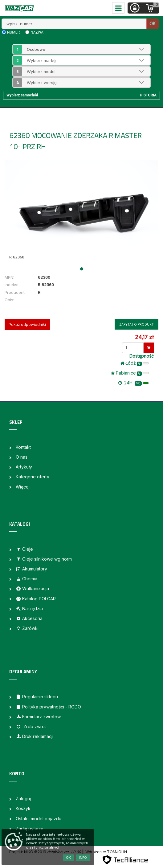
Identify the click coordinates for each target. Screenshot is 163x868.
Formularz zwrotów (38, 717)
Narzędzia (29, 608)
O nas (22, 457)
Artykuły (24, 467)
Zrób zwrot (31, 726)
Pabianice (130, 373)
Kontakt (23, 447)
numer (13, 32)
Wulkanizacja (32, 588)
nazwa (37, 32)
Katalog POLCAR (36, 599)
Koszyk (23, 808)
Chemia (26, 579)
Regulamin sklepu (37, 697)
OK (153, 24)
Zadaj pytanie (30, 828)
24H (134, 383)
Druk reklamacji (35, 736)
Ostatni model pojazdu (39, 819)
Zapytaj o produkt (137, 324)
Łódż (135, 363)
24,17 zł (144, 337)
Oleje (24, 549)
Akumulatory (31, 569)
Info (83, 858)
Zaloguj (23, 799)
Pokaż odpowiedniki (27, 324)
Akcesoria (29, 618)
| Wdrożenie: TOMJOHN (105, 852)
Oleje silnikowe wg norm (44, 559)
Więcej (23, 487)
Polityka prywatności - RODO (48, 707)
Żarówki (27, 628)
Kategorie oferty (33, 477)
